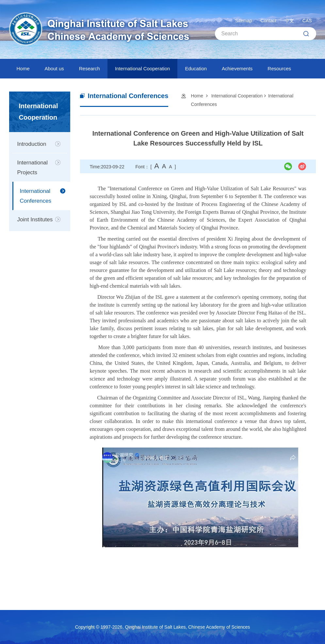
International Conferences (36, 196)
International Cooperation (142, 68)
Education (196, 68)
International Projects (33, 168)
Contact (268, 21)
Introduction (32, 144)
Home (23, 68)
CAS (307, 21)
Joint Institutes (35, 220)
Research (89, 68)
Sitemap (244, 21)
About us (54, 68)
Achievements (237, 68)
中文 (289, 21)
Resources (279, 68)
